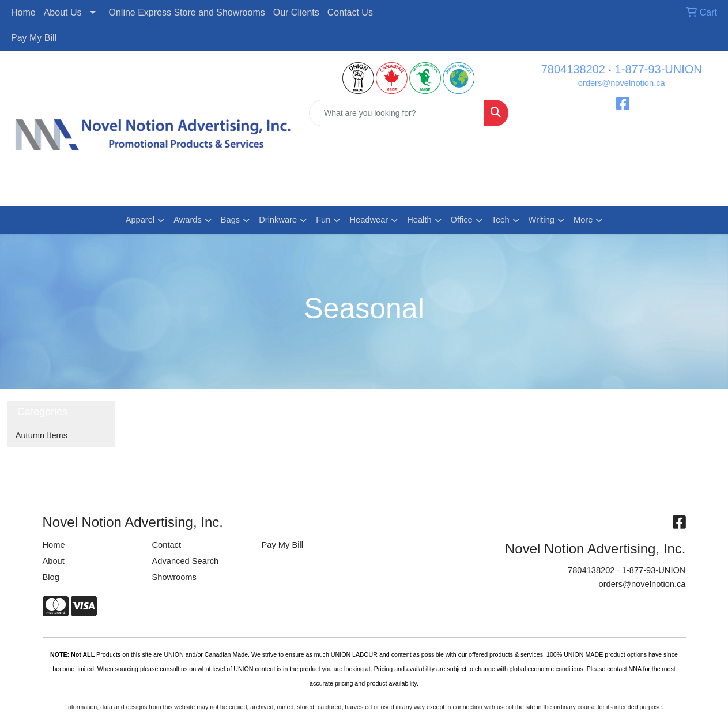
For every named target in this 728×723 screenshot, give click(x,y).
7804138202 (573, 69)
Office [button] (462, 220)
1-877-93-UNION (659, 69)
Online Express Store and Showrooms (187, 12)
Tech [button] (501, 220)
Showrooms (174, 577)
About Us (63, 12)
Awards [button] (188, 220)
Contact (167, 545)
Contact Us (350, 12)
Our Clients (296, 12)
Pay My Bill (34, 38)
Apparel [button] (140, 220)
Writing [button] (542, 220)
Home (23, 12)
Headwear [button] (369, 220)
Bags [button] (230, 220)
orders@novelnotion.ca (622, 83)
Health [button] (419, 220)
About (54, 561)
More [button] (583, 220)
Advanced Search (186, 561)
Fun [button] (323, 220)
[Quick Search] (397, 113)
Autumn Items (42, 435)
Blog (51, 577)
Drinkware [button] (278, 220)
